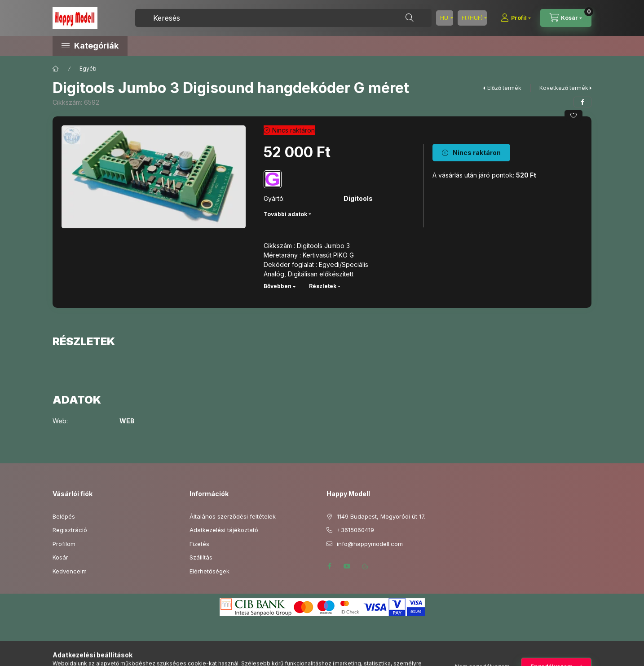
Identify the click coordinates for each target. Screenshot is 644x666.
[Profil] (516, 18)
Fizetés (199, 544)
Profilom (64, 544)
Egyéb (88, 69)
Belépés (64, 516)
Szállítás (201, 557)
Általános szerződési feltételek (233, 516)
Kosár (60, 557)
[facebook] (582, 102)
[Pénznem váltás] (472, 18)
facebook (329, 566)
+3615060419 (355, 530)
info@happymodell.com (370, 544)
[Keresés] (410, 18)
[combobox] (283, 18)
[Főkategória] (56, 69)
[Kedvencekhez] (573, 115)
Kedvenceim (70, 571)
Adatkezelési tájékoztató (224, 530)
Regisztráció (70, 530)
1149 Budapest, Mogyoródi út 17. (381, 516)
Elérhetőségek (210, 571)
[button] (129, 46)
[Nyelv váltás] (445, 18)
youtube (347, 566)
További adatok (285, 214)
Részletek (323, 286)
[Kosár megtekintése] (566, 18)
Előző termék (504, 88)
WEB (127, 421)
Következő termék (564, 88)
